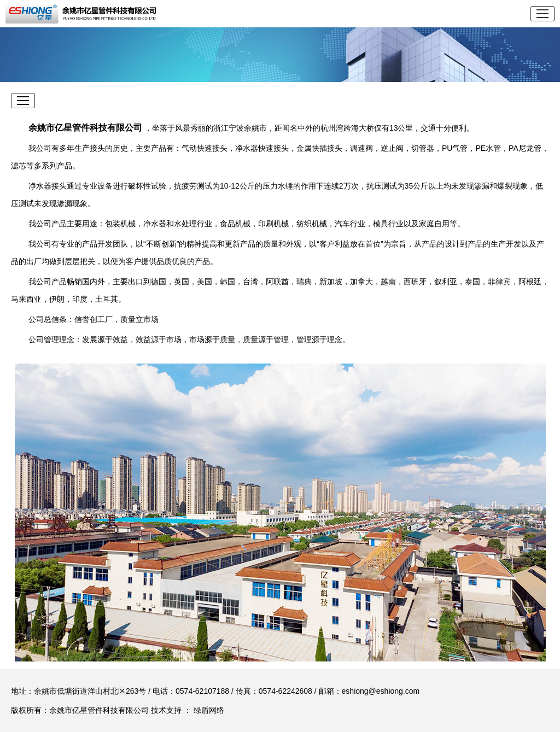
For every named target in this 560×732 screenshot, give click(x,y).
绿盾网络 (209, 710)
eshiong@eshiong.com (381, 691)
